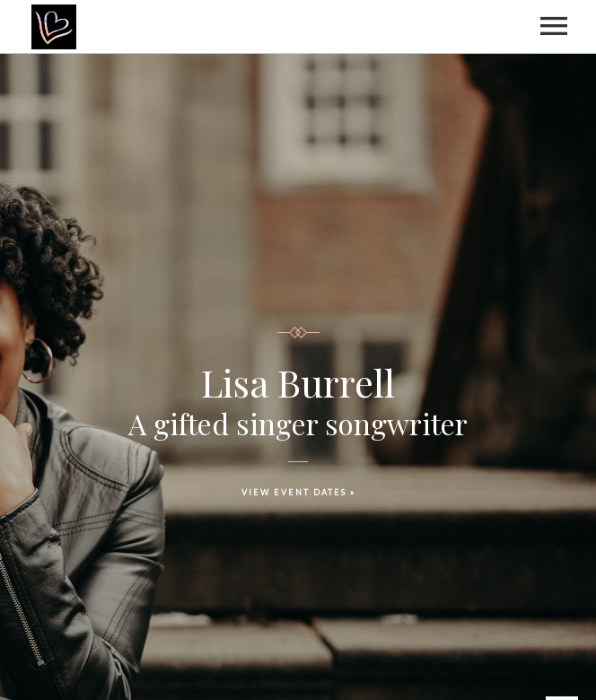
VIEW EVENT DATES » (298, 492)
